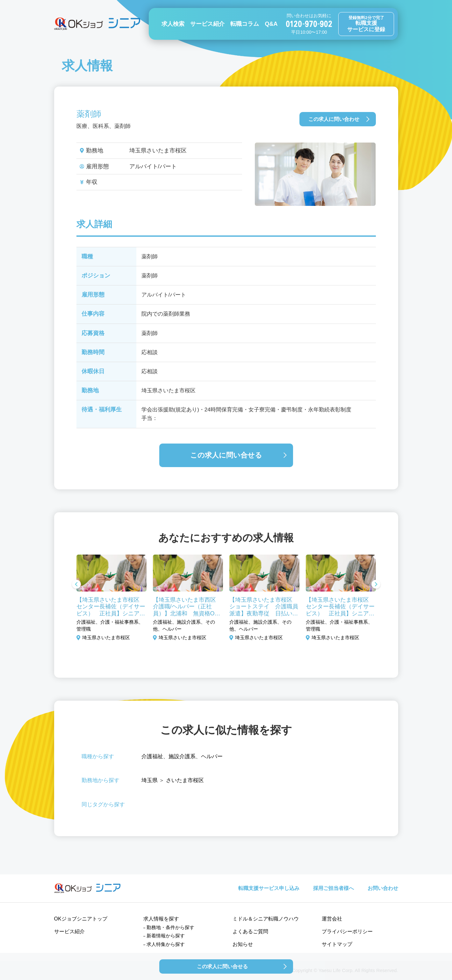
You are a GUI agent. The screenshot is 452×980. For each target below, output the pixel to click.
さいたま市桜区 (185, 780)
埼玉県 (150, 780)
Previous (76, 585)
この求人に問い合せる (226, 455)
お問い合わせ (383, 888)
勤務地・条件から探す (170, 927)
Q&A (271, 24)
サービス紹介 (207, 24)
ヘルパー (212, 756)
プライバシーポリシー (347, 931)
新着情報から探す (166, 936)
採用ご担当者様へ (334, 888)
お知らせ (243, 944)
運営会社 (332, 919)
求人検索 (173, 24)
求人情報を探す (161, 919)
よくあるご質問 (250, 931)
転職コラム (245, 24)
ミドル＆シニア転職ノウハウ (266, 919)
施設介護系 (182, 756)
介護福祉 (152, 756)
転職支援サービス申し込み (269, 888)
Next (376, 585)
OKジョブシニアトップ (81, 919)
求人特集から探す (166, 944)
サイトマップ (337, 944)
